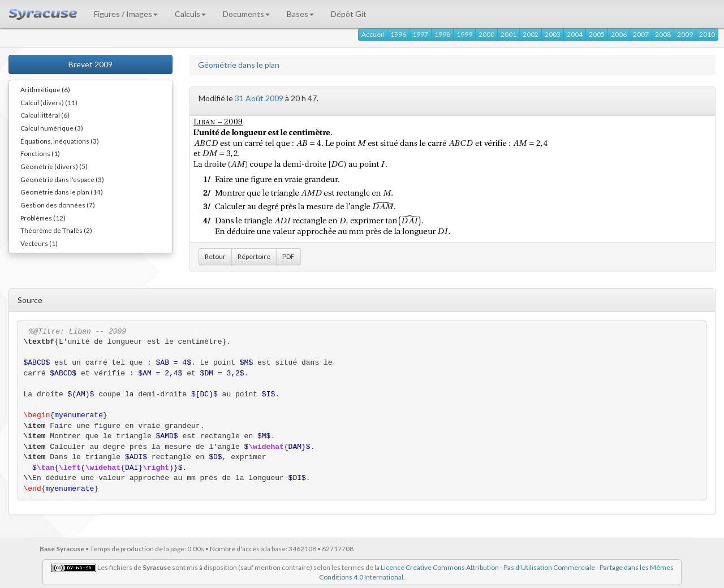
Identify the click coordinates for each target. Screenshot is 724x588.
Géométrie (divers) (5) (54, 166)
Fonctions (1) (40, 153)
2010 (707, 34)
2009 (685, 34)
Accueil (373, 34)
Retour (215, 256)
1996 (398, 34)
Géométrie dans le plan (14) (62, 192)
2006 (619, 34)
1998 (442, 34)
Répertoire (254, 256)
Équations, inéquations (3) (60, 141)
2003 (553, 34)
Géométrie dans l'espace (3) (62, 179)
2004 (575, 34)
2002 (531, 34)
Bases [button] (300, 14)
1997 (420, 34)
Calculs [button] (190, 14)
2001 (508, 34)
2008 (663, 34)
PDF (288, 256)
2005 (597, 34)
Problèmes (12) (43, 218)
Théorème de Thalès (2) (56, 230)
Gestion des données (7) (58, 205)
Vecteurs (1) (39, 243)
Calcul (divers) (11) (49, 102)
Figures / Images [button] (126, 14)
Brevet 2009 (90, 64)
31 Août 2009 (259, 98)
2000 (486, 34)
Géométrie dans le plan (239, 65)
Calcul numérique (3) (52, 128)
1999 (464, 34)
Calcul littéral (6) (45, 115)
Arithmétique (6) (45, 89)
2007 (641, 34)
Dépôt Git (349, 14)
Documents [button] (246, 14)
